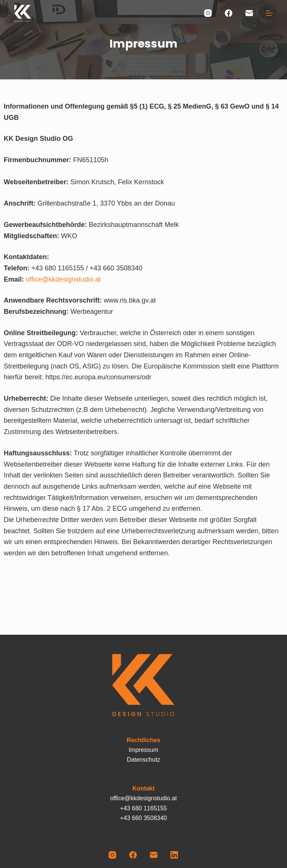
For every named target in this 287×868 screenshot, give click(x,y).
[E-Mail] (249, 13)
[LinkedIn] (174, 855)
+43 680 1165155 (143, 808)
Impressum (143, 750)
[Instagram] (208, 13)
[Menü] (269, 13)
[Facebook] (229, 13)
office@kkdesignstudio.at (63, 279)
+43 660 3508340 (143, 818)
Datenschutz (144, 760)
